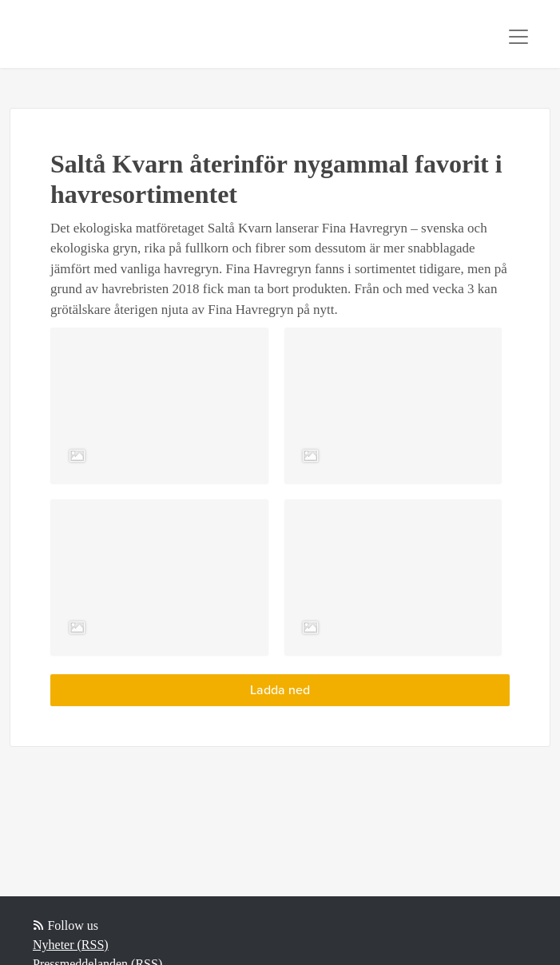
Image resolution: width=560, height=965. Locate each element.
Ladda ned (280, 690)
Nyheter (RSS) (71, 945)
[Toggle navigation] (518, 37)
